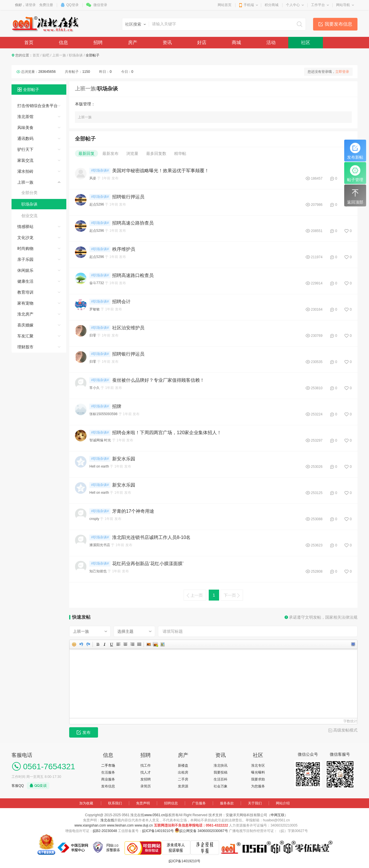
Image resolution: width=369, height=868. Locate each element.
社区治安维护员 (128, 328)
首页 (29, 42)
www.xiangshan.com (90, 825)
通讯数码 (25, 138)
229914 (317, 283)
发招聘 (146, 779)
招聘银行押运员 (128, 197)
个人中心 (293, 5)
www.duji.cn (144, 825)
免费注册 (46, 5)
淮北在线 (107, 820)
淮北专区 (258, 766)
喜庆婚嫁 (25, 325)
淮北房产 (25, 314)
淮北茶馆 (25, 117)
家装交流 (25, 160)
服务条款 (227, 803)
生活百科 (221, 779)
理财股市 (25, 347)
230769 (317, 336)
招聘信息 (171, 803)
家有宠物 (25, 303)
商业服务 (108, 779)
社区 (306, 42)
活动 (271, 42)
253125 (317, 493)
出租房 (183, 772)
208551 (317, 231)
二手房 (183, 779)
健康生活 (25, 281)
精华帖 (180, 153)
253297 (317, 440)
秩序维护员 (124, 249)
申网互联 (278, 815)
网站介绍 (283, 803)
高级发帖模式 (345, 730)
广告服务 (199, 803)
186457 (317, 178)
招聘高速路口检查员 (133, 275)
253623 (317, 545)
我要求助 (258, 779)
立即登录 (342, 72)
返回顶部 (355, 196)
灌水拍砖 (25, 171)
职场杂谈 (76, 55)
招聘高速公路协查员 (133, 223)
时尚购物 (25, 248)
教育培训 (25, 292)
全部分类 (29, 193)
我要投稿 (221, 772)
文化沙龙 (25, 238)
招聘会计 (121, 302)
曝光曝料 (258, 772)
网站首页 (225, 5)
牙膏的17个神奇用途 (133, 511)
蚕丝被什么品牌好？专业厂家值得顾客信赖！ (158, 380)
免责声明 (143, 803)
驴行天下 (25, 149)
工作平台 (318, 5)
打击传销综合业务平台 (37, 106)
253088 (317, 519)
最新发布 (110, 153)
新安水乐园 (124, 459)
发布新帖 (355, 151)
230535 (317, 362)
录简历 (146, 786)
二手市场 (108, 766)
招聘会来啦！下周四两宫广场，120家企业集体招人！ (167, 433)
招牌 (117, 406)
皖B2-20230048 (105, 831)
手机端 (249, 5)
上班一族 (59, 55)
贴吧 (46, 55)
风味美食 (25, 128)
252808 (317, 571)
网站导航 (343, 5)
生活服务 (108, 772)
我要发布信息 (338, 24)
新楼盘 (183, 766)
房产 (133, 42)
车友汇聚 (25, 336)
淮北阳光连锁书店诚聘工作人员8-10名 (151, 537)
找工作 (146, 766)
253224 (317, 414)
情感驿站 (25, 227)
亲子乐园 (25, 259)
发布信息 (108, 786)
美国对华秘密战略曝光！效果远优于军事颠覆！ (161, 171)
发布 (84, 732)
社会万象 (221, 786)
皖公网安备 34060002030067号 (204, 831)
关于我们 (255, 803)
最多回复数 (156, 153)
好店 (202, 42)
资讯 (167, 42)
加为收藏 (86, 803)
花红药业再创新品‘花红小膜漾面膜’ (148, 564)
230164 (317, 309)
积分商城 (272, 5)
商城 (236, 42)
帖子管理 (355, 174)
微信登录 (100, 5)
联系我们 (115, 803)
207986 (317, 205)
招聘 (98, 42)
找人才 (146, 772)
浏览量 (132, 153)
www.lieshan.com (120, 825)
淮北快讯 (221, 766)
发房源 (183, 786)
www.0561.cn (154, 815)
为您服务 (258, 786)
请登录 (31, 5)
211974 (317, 257)
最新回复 (86, 153)
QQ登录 (73, 5)
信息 (63, 42)
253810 (317, 388)
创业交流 (29, 216)
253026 (317, 467)
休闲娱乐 (25, 270)
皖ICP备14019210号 (158, 831)
